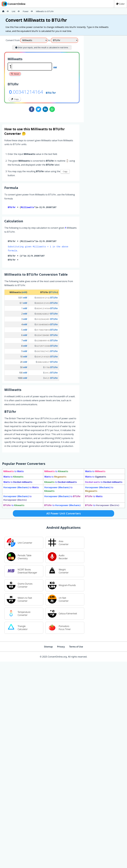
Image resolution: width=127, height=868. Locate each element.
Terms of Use (76, 647)
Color (120, 4)
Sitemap (48, 647)
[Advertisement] (106, 78)
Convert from (13, 40)
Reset (15, 74)
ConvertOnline (13, 4)
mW (55, 67)
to (14, 472)
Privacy (61, 647)
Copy (15, 99)
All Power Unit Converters (64, 514)
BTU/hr (51, 93)
